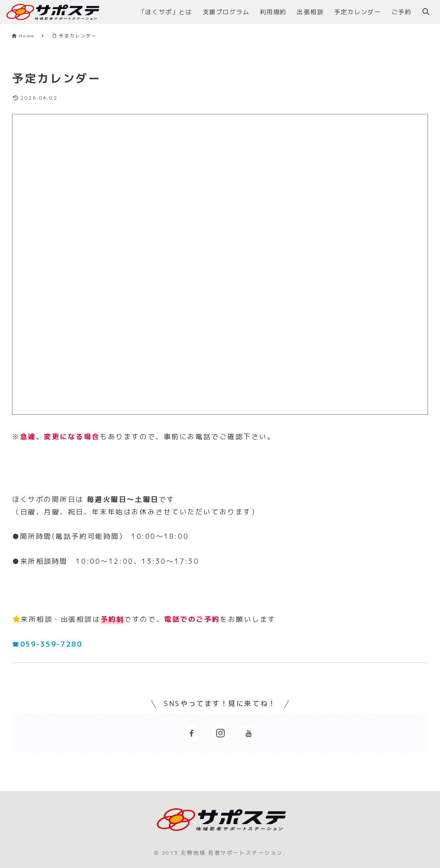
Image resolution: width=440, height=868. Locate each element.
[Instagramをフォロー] (220, 733)
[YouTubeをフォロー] (248, 733)
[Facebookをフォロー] (192, 733)
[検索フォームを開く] (426, 12)
